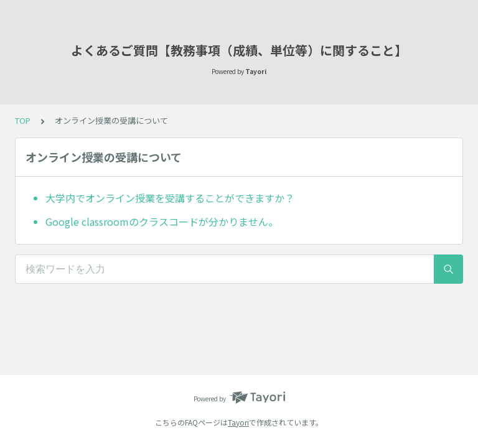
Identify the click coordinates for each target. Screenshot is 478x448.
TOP (23, 120)
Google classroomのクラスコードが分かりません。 (162, 222)
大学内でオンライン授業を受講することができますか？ (170, 198)
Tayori (238, 422)
